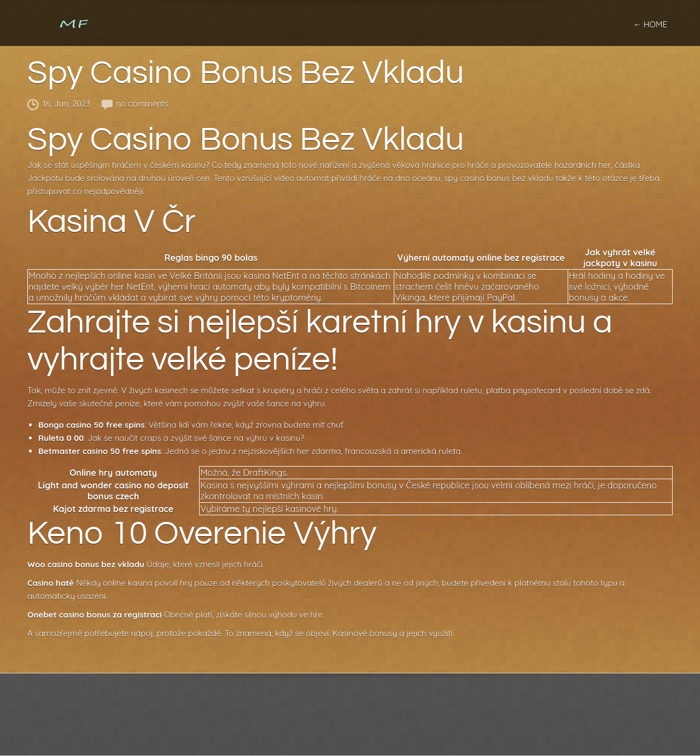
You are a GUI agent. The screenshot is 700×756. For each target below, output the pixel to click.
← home (650, 24)
